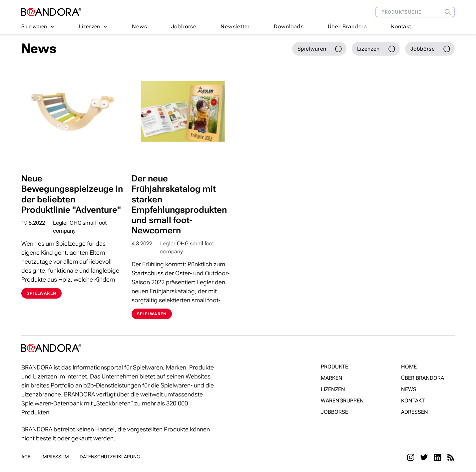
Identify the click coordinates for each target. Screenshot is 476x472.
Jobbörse (184, 26)
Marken (332, 378)
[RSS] (451, 457)
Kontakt (401, 26)
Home (409, 367)
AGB (26, 457)
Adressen (415, 412)
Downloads (289, 26)
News (139, 26)
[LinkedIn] (437, 457)
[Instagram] (411, 457)
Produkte (334, 367)
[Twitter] (424, 457)
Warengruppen (342, 401)
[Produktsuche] (449, 12)
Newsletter (235, 26)
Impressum (55, 457)
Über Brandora (347, 26)
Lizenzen (333, 389)
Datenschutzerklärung (110, 457)
